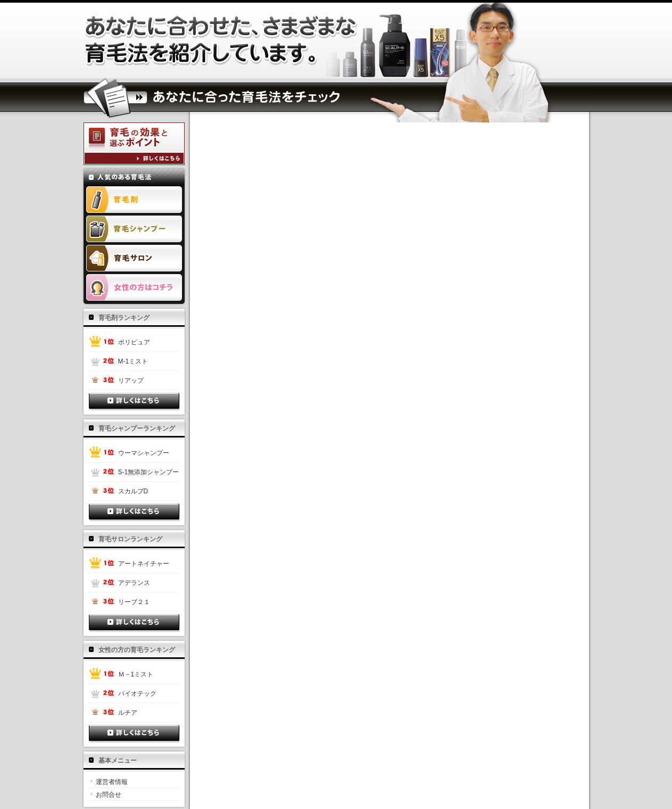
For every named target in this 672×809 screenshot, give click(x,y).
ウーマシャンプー (144, 453)
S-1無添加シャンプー (149, 472)
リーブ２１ (134, 602)
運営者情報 (112, 782)
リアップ (131, 381)
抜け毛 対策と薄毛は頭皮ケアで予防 (222, 40)
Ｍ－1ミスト (136, 674)
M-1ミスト (133, 361)
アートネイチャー (144, 564)
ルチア (128, 713)
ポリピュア (134, 342)
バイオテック (137, 694)
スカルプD (133, 491)
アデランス (134, 583)
